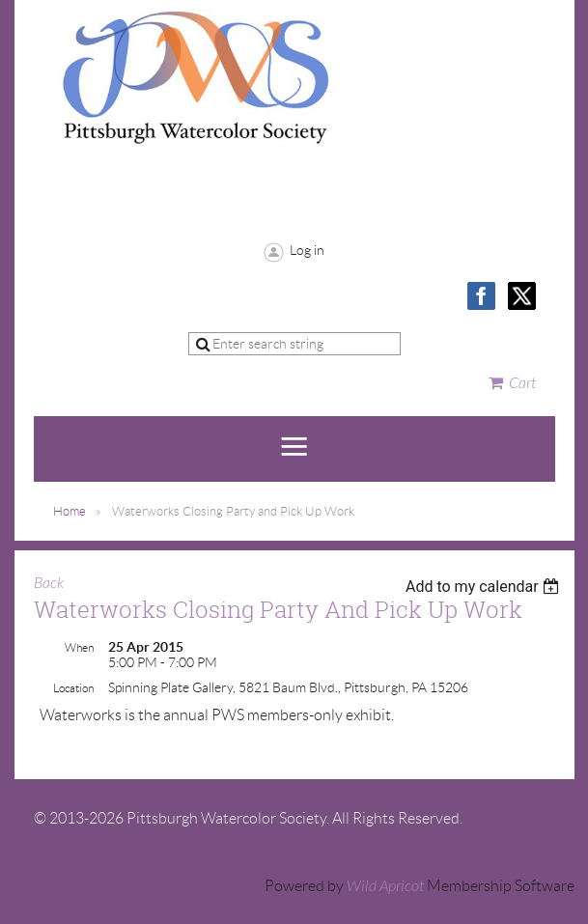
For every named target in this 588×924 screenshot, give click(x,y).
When (79, 647)
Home (70, 511)
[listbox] (485, 587)
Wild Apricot (385, 886)
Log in (307, 250)
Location (73, 688)
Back (49, 583)
